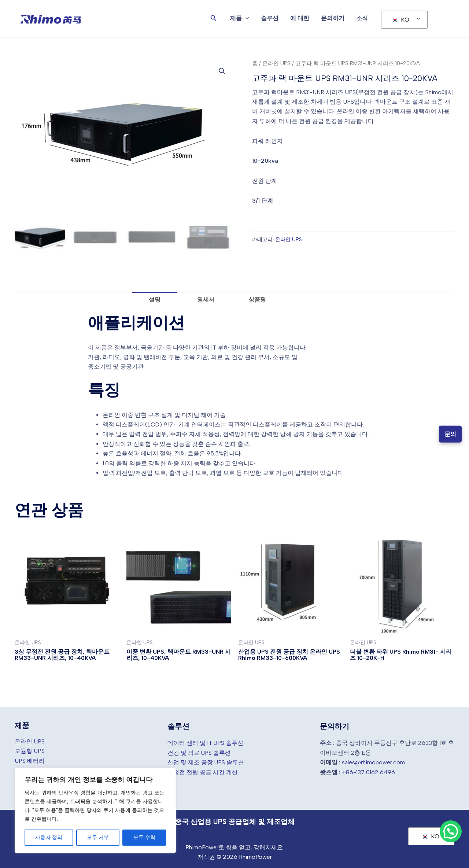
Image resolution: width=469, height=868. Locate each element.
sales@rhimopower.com (373, 761)
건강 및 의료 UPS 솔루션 (199, 752)
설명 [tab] (155, 298)
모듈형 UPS (30, 750)
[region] (95, 810)
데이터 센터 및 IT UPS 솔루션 (206, 742)
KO (400, 20)
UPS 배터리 (30, 760)
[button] (214, 18)
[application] (245, 18)
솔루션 (270, 18)
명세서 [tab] (206, 298)
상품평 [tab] (257, 298)
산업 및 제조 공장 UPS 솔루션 (206, 761)
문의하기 (333, 18)
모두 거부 (98, 837)
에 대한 (300, 18)
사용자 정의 (49, 837)
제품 (240, 18)
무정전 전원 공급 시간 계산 (203, 771)
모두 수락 (144, 837)
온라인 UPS (276, 63)
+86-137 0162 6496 (368, 771)
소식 (362, 18)
